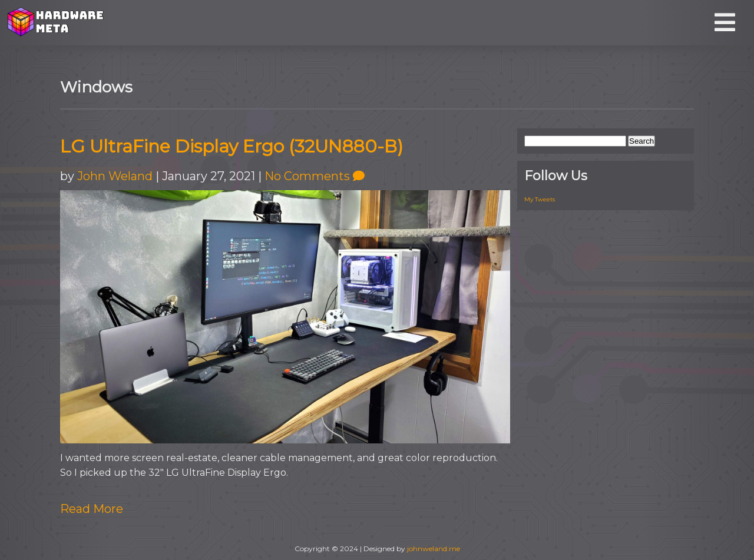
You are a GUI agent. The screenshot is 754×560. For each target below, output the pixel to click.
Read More (92, 509)
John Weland (115, 176)
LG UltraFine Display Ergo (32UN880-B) (232, 146)
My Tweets (540, 199)
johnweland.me (434, 549)
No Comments (315, 176)
